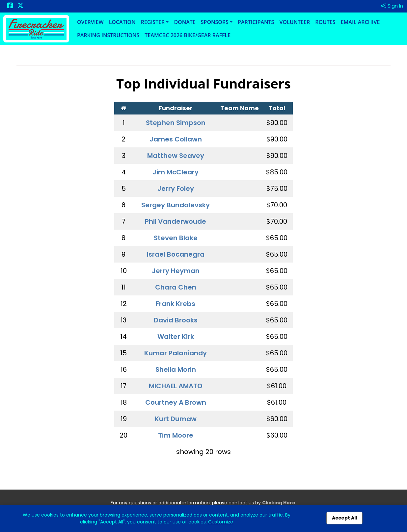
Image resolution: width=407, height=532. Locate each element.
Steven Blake (176, 238)
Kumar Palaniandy (176, 353)
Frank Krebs (176, 304)
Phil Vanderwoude (176, 221)
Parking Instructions (108, 35)
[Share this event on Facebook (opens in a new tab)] (10, 6)
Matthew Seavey (176, 156)
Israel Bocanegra (176, 254)
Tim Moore (176, 435)
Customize (221, 522)
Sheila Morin (176, 369)
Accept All (344, 518)
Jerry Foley (176, 189)
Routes (325, 22)
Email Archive (360, 22)
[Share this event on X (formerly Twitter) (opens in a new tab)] (20, 6)
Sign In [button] (392, 6)
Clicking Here (279, 503)
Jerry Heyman (176, 271)
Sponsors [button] (215, 22)
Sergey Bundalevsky (176, 205)
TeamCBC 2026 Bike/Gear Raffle (188, 35)
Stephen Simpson (176, 123)
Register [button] (153, 22)
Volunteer (295, 22)
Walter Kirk (176, 337)
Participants (256, 22)
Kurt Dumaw (176, 419)
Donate (185, 22)
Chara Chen (176, 287)
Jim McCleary (176, 172)
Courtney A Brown (176, 402)
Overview (90, 22)
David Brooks (176, 320)
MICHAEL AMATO (176, 386)
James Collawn (176, 139)
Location (122, 22)
